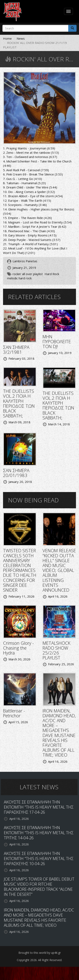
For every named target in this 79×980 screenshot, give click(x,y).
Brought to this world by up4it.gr (40, 953)
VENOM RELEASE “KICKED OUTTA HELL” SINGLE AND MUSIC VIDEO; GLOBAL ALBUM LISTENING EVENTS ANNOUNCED (59, 570)
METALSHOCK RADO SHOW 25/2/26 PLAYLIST (56, 650)
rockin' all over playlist (28, 274)
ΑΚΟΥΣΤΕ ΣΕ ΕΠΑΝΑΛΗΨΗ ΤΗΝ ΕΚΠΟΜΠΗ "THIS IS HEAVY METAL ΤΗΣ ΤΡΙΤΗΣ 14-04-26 (39, 833)
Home (7, 38)
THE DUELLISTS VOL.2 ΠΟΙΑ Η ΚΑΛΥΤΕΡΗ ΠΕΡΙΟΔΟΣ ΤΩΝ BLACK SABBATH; (19, 403)
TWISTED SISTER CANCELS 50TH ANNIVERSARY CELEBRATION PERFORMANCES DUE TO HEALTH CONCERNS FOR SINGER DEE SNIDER (20, 570)
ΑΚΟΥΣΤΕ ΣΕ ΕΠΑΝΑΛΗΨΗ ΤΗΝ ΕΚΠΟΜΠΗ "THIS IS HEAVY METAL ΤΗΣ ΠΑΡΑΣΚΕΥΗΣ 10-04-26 (39, 859)
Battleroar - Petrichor (14, 713)
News (21, 38)
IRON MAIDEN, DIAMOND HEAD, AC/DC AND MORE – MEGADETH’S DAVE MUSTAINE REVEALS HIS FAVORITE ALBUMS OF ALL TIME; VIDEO (59, 733)
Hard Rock (52, 274)
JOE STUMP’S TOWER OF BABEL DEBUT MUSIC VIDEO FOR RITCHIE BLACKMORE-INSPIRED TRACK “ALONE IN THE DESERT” (39, 887)
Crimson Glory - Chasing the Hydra (18, 648)
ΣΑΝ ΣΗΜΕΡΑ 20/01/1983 (16, 473)
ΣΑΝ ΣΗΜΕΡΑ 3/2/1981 (16, 350)
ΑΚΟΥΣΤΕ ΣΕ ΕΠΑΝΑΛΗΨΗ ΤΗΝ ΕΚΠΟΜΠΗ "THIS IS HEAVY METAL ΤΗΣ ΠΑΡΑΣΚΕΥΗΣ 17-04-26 (39, 807)
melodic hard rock (19, 278)
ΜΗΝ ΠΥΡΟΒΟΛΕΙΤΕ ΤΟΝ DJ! (57, 341)
